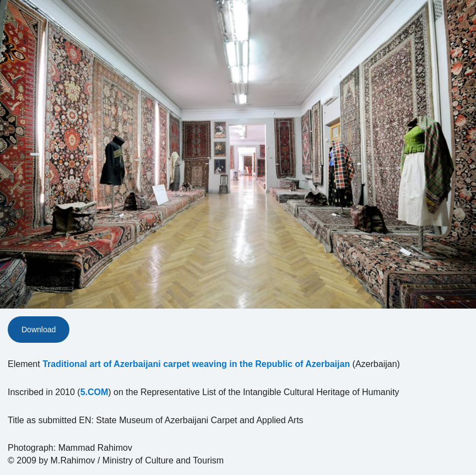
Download (39, 330)
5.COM (94, 392)
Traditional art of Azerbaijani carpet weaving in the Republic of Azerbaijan (196, 364)
